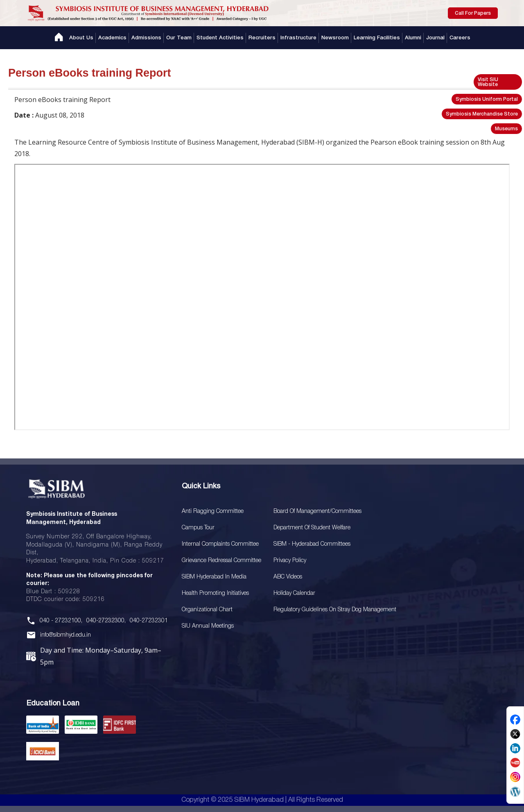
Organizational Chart (207, 610)
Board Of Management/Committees (317, 511)
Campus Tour (198, 528)
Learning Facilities (377, 38)
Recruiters (262, 38)
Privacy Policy (290, 561)
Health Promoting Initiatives (215, 593)
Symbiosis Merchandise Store (482, 114)
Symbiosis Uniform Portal (487, 99)
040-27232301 (149, 621)
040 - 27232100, (61, 621)
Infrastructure (298, 38)
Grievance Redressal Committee (221, 561)
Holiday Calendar (294, 593)
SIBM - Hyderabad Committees (312, 544)
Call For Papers (473, 13)
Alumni (413, 38)
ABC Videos (288, 577)
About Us (81, 38)
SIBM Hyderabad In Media (214, 577)
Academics (112, 38)
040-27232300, (106, 621)
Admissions (146, 38)
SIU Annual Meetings (208, 626)
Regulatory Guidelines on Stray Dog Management (335, 610)
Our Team (179, 38)
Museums (506, 129)
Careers (460, 38)
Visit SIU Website (488, 82)
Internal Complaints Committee (220, 544)
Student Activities (220, 38)
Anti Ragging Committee (213, 511)
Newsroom (335, 38)
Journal (435, 38)
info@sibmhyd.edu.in (65, 635)
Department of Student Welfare (312, 528)
